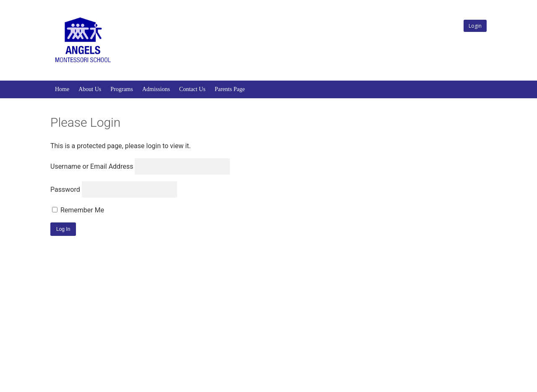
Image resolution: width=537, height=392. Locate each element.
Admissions (156, 89)
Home (62, 89)
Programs (122, 89)
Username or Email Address (92, 166)
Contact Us (192, 89)
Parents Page (230, 89)
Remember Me (78, 210)
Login (475, 26)
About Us (90, 89)
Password (65, 189)
